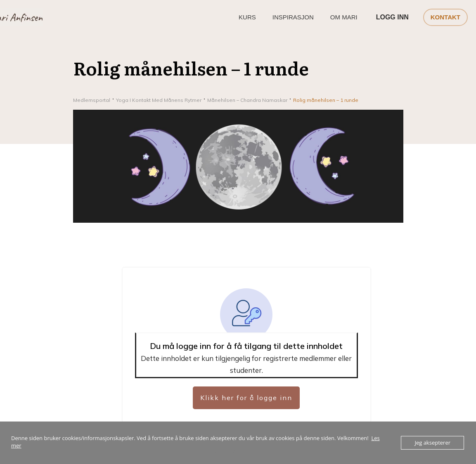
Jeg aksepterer (432, 443)
